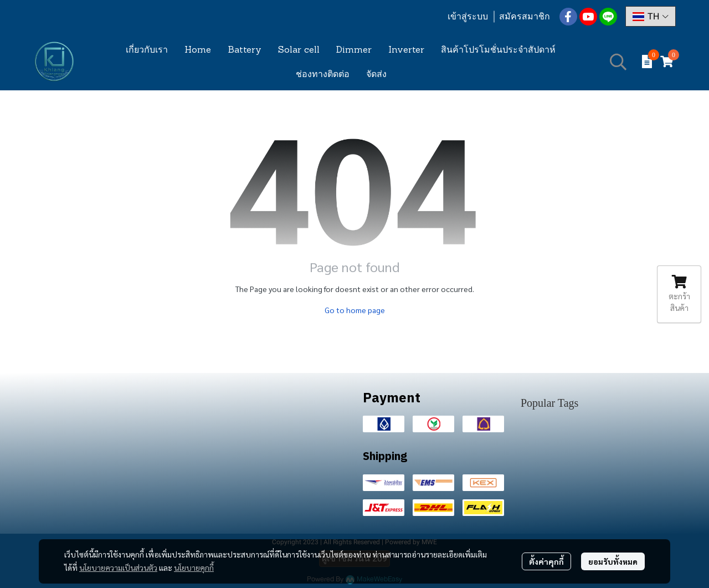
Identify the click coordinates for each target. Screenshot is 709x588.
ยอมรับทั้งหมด (613, 561)
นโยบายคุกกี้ (194, 567)
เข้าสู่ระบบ (468, 16)
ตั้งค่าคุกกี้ (546, 561)
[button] (651, 16)
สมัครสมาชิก (525, 16)
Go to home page (355, 310)
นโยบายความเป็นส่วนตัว (118, 567)
